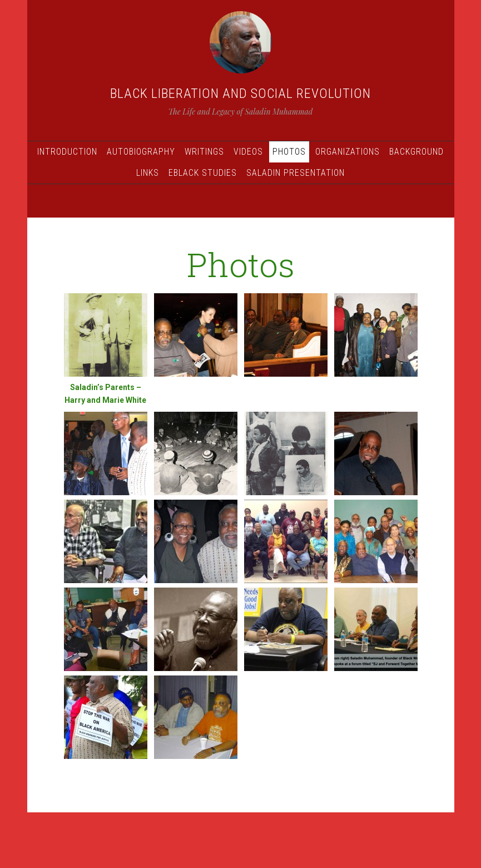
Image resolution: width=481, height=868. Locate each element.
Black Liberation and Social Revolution (240, 93)
